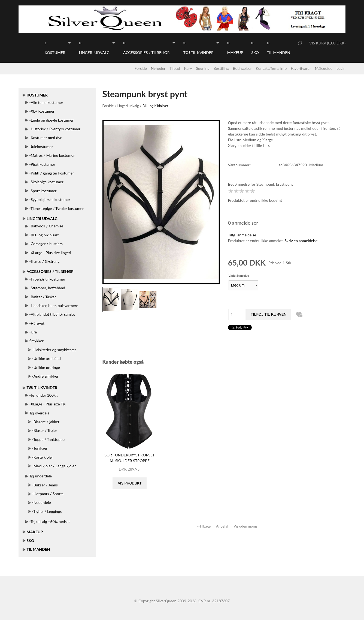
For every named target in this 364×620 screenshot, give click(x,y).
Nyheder (158, 68)
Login (341, 68)
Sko (255, 52)
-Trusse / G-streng (45, 261)
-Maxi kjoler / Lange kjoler (54, 466)
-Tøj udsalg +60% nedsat (50, 521)
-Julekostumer (41, 147)
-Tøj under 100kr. (44, 395)
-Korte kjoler (43, 457)
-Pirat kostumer (42, 164)
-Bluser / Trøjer (45, 430)
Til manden (279, 52)
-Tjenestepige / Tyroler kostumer (57, 208)
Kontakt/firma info (271, 68)
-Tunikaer (40, 448)
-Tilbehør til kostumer (47, 279)
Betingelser (242, 68)
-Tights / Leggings (47, 511)
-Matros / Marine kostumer (52, 155)
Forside (141, 68)
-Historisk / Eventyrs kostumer (55, 129)
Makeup (235, 52)
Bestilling (221, 68)
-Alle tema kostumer (46, 102)
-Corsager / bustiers (46, 244)
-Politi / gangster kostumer (52, 173)
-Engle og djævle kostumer (52, 120)
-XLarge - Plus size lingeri (50, 253)
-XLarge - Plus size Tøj (48, 404)
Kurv (188, 68)
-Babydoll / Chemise (46, 226)
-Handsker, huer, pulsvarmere (54, 306)
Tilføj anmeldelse (242, 235)
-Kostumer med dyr (46, 138)
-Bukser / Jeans (45, 485)
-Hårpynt (37, 323)
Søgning (203, 68)
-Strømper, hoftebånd (47, 288)
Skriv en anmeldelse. (301, 241)
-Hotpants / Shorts (48, 494)
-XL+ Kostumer (42, 111)
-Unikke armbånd (46, 358)
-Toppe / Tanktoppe (48, 439)
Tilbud (175, 68)
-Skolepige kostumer (46, 182)
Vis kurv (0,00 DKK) (327, 43)
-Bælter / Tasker (43, 297)
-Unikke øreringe (46, 367)
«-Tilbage (204, 526)
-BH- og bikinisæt (44, 235)
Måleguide (324, 68)
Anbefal (222, 526)
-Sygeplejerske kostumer (50, 199)
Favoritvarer (301, 68)
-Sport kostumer (43, 191)
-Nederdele (42, 502)
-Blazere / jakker (46, 422)
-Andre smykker (45, 376)
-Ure (33, 332)
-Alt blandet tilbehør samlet (52, 314)
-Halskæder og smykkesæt (54, 350)
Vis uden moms (245, 526)
